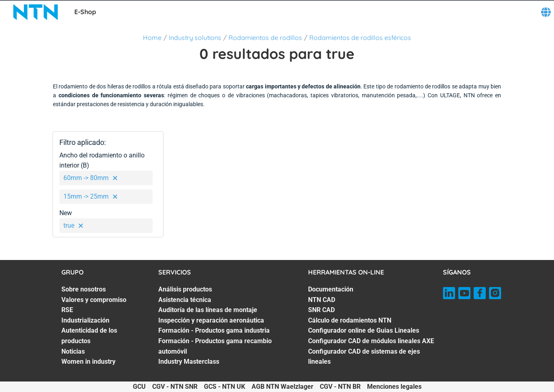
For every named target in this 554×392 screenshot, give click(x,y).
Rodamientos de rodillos (265, 38)
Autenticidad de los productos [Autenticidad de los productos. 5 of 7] (89, 336)
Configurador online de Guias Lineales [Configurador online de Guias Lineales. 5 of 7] (364, 330)
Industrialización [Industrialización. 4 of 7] (85, 320)
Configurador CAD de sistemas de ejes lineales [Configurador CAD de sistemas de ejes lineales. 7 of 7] (364, 357)
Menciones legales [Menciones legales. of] (394, 387)
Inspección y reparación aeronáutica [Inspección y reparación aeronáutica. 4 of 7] (211, 320)
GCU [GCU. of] (139, 387)
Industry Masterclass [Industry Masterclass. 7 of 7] (189, 362)
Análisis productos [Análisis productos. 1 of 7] (185, 289)
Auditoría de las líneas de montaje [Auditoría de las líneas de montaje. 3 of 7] (208, 310)
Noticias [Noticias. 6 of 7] (73, 351)
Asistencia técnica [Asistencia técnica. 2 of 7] (185, 300)
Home (152, 38)
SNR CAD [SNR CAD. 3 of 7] (321, 310)
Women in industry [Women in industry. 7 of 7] (88, 362)
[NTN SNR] (36, 12)
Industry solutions (195, 38)
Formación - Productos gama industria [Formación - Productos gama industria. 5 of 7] (214, 330)
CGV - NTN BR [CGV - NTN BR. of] (340, 387)
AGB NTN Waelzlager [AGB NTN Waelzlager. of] (282, 387)
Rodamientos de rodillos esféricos (360, 38)
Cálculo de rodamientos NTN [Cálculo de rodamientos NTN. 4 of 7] (350, 320)
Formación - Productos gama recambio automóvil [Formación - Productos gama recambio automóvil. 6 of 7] (215, 346)
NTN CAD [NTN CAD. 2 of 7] (322, 300)
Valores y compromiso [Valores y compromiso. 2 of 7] (94, 300)
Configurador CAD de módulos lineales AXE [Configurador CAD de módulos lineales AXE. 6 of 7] (371, 341)
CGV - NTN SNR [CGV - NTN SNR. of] (175, 387)
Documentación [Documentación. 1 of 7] (331, 289)
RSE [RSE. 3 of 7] (67, 310)
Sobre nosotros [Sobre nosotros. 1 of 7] (84, 289)
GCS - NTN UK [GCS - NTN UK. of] (225, 387)
